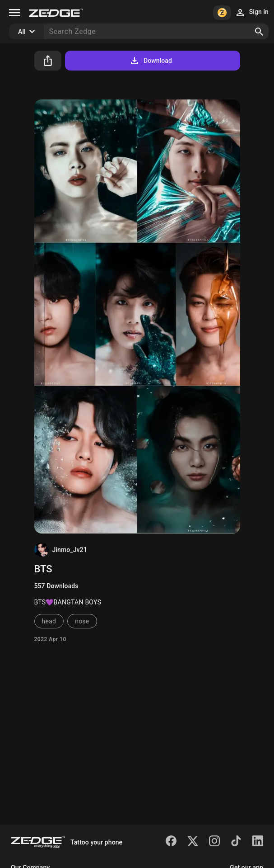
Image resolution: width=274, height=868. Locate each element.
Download (151, 61)
